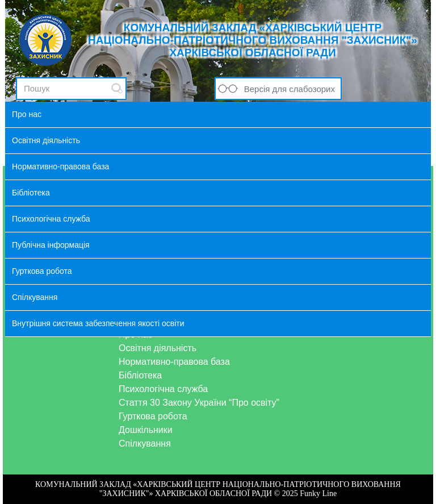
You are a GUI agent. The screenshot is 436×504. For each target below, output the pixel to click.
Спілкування (145, 443)
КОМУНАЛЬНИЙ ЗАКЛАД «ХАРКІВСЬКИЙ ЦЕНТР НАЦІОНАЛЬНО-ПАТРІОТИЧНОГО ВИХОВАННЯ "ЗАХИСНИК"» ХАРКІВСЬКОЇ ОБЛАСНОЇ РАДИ (253, 40)
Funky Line (318, 493)
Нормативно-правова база (174, 362)
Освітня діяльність (158, 348)
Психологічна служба (163, 389)
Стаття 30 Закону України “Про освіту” (199, 403)
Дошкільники (146, 430)
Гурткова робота (153, 416)
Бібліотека (140, 375)
